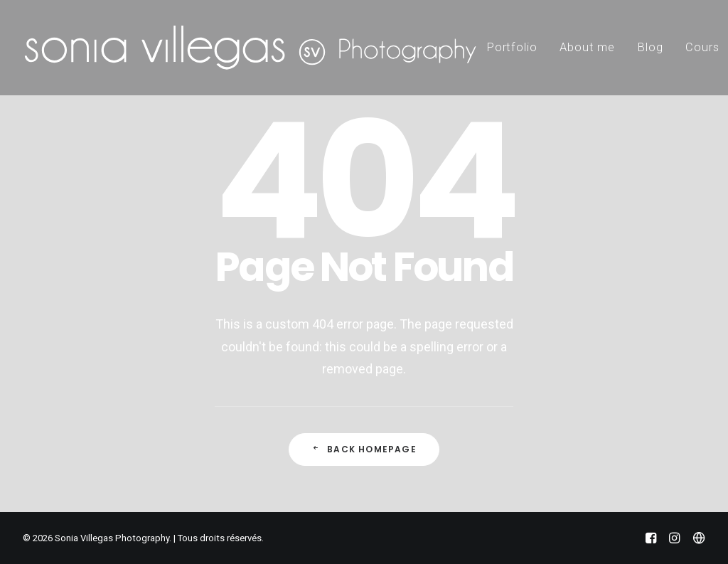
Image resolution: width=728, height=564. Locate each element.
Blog (650, 47)
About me (587, 47)
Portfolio (512, 47)
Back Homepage (364, 449)
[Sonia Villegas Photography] (250, 48)
